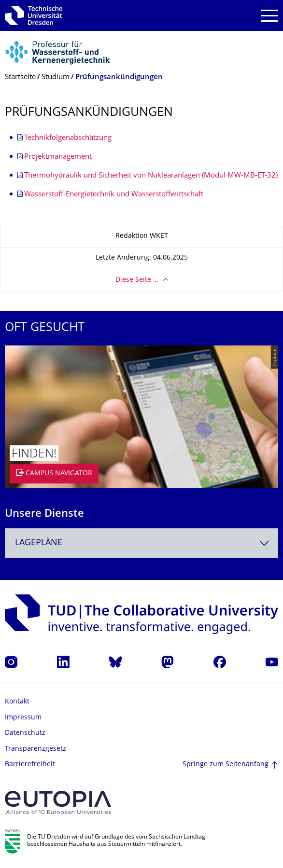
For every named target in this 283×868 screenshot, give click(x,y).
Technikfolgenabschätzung (68, 138)
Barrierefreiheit (30, 765)
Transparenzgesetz (35, 749)
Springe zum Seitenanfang (226, 765)
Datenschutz (25, 733)
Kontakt (17, 702)
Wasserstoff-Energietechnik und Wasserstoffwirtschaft (114, 195)
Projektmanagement (58, 157)
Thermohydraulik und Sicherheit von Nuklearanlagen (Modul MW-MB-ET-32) (151, 176)
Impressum (23, 718)
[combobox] (141, 543)
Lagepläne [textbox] (39, 543)
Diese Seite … (137, 280)
